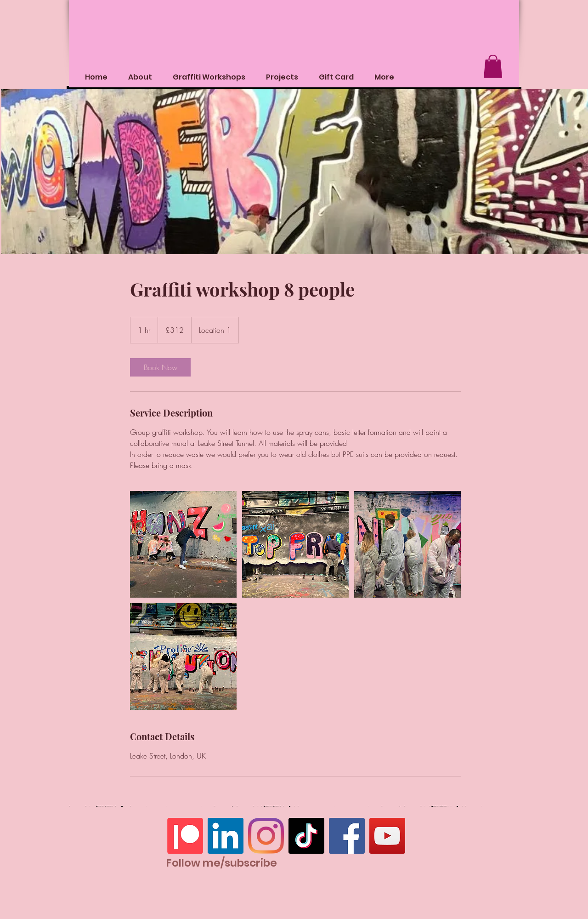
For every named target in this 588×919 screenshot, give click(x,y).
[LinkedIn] (226, 836)
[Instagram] (266, 836)
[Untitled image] (183, 544)
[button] (493, 66)
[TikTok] (306, 836)
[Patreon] (185, 836)
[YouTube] (387, 836)
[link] (160, 367)
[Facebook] (347, 836)
